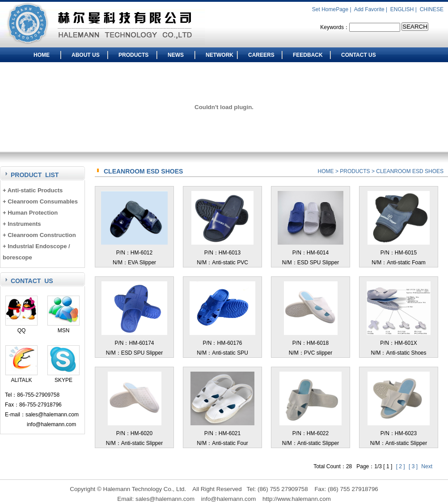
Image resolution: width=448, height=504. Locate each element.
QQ (21, 327)
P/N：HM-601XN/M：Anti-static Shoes (399, 343)
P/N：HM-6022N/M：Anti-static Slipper (310, 433)
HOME (42, 55)
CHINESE (432, 9)
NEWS (176, 55)
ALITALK (21, 377)
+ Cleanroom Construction (39, 235)
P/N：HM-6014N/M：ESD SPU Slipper (311, 253)
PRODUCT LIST (35, 175)
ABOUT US (86, 55)
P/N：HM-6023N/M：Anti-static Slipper (398, 433)
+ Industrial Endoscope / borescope (36, 252)
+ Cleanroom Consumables (40, 201)
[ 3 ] (414, 466)
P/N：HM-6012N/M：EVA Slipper (134, 253)
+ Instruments (22, 224)
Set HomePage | (332, 9)
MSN (63, 327)
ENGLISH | (404, 9)
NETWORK (220, 55)
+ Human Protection (30, 213)
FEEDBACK (308, 55)
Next (427, 466)
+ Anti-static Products (33, 190)
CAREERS (261, 55)
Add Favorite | (372, 9)
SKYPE (63, 377)
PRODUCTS (133, 55)
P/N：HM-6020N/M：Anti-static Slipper (134, 433)
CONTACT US (359, 55)
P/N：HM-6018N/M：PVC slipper (311, 343)
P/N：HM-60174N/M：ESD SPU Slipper (134, 343)
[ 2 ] (401, 466)
